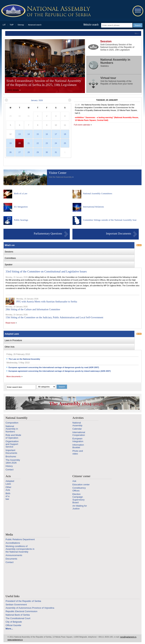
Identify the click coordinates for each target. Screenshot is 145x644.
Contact (9, 470)
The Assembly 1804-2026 (13, 461)
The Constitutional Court (18, 618)
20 (19, 143)
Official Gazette (13, 625)
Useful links (13, 596)
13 (19, 134)
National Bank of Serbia (18, 615)
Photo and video (78, 452)
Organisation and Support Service (12, 444)
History (9, 466)
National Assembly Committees (98, 193)
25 (65, 143)
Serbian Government (16, 605)
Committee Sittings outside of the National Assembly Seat (110, 220)
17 (56, 134)
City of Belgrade (14, 622)
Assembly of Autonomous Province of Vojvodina (30, 608)
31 (56, 152)
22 (38, 143)
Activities (78, 418)
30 (47, 152)
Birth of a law (8, 496)
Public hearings (21, 220)
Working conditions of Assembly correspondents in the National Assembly (20, 549)
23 (47, 143)
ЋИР (12, 25)
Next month (70, 100)
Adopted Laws (10, 482)
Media (9, 535)
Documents (11, 559)
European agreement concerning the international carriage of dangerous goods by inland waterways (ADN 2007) (60, 371)
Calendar (77, 429)
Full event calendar (82, 125)
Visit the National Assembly (60, 177)
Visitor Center (58, 173)
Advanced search (35, 25)
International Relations (93, 207)
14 (29, 134)
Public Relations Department (20, 539)
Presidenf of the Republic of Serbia (23, 601)
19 (10, 143)
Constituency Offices (79, 489)
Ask (74, 481)
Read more (10, 323)
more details (13, 90)
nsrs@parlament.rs (128, 637)
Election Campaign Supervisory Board (79, 498)
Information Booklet (78, 446)
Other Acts (8, 489)
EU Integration (21, 207)
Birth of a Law (21, 193)
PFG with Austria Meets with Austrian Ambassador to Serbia (47, 302)
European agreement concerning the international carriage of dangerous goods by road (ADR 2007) (54, 367)
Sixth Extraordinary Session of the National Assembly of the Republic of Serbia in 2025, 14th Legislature (44, 83)
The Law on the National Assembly (24, 359)
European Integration (78, 440)
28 (29, 152)
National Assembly (17, 418)
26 (10, 152)
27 (19, 152)
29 (38, 152)
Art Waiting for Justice (80, 507)
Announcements (14, 555)
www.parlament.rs (15, 640)
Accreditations (13, 543)
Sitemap (21, 25)
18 (65, 134)
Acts (8, 476)
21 (29, 143)
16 (47, 134)
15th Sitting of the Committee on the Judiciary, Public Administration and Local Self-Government (54, 317)
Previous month (6, 100)
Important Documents (119, 234)
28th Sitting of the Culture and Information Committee (33, 309)
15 (38, 134)
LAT (4, 25)
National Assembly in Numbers (12, 429)
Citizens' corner (81, 476)
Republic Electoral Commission (21, 611)
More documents (14, 376)
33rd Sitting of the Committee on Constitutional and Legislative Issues (46, 271)
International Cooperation (79, 434)
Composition (12, 423)
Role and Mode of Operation (13, 436)
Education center (81, 485)
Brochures (11, 456)
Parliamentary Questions (48, 234)
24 (56, 143)
